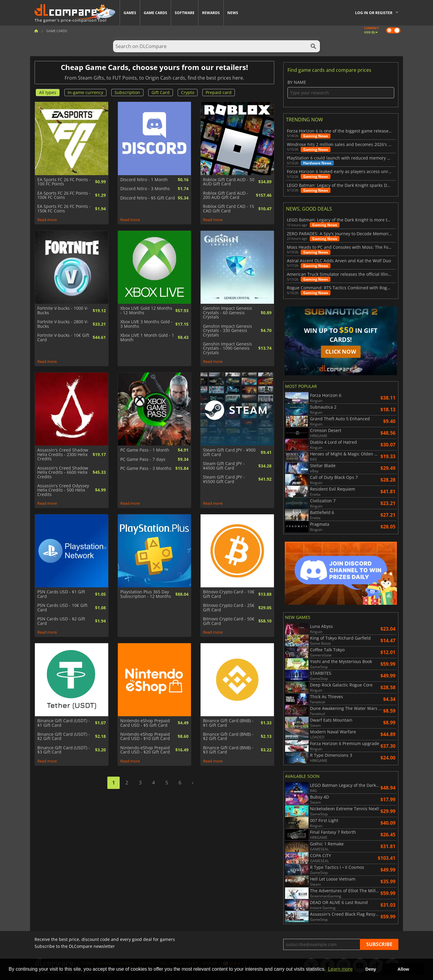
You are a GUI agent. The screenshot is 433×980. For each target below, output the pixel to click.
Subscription (127, 92)
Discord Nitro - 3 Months (145, 189)
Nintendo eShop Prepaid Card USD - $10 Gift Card (145, 737)
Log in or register (374, 13)
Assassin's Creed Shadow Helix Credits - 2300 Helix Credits (63, 454)
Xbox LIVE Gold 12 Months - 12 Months (146, 310)
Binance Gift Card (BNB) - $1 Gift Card (228, 723)
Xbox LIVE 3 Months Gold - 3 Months (146, 324)
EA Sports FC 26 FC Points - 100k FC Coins (64, 195)
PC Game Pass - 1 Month (145, 450)
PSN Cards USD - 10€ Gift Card (62, 608)
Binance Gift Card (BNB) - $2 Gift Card (228, 737)
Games (130, 13)
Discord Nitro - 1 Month (144, 180)
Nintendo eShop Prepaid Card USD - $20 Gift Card (145, 750)
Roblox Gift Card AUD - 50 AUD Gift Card (229, 182)
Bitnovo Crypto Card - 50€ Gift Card (229, 621)
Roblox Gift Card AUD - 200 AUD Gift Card (226, 195)
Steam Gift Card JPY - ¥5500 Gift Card (224, 479)
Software (185, 13)
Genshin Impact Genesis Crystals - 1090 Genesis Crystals (227, 348)
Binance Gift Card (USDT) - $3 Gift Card (64, 750)
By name (341, 89)
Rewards (211, 13)
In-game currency (85, 92)
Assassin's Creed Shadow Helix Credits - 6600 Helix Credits (63, 472)
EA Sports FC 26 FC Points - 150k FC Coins (64, 209)
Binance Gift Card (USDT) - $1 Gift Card (64, 723)
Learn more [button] (340, 969)
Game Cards (155, 13)
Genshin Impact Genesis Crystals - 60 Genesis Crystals (227, 313)
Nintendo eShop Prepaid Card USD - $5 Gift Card (145, 723)
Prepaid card (219, 92)
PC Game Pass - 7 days (143, 459)
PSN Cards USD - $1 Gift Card (61, 594)
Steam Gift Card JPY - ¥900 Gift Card (229, 452)
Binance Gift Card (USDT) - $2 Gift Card (64, 737)
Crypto (188, 92)
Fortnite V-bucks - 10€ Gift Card (63, 338)
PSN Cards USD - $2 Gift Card (61, 621)
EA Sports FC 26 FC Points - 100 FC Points (64, 182)
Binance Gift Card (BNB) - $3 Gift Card (228, 750)
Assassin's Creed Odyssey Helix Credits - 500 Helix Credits (63, 490)
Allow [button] (403, 969)
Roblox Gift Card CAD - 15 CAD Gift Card (229, 209)
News (233, 13)
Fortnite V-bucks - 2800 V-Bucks (63, 324)
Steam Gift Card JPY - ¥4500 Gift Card (224, 466)
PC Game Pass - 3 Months (146, 468)
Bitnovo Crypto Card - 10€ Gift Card (229, 594)
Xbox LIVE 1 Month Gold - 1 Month (147, 338)
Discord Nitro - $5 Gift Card (148, 198)
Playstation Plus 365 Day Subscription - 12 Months (146, 594)
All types (48, 92)
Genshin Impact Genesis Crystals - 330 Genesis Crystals (227, 331)
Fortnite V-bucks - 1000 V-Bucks (63, 310)
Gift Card (161, 92)
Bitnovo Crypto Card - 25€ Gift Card (229, 608)
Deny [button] (371, 969)
